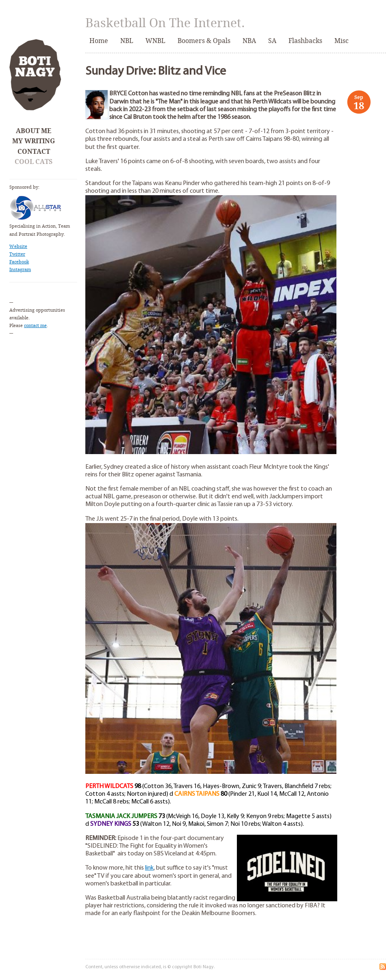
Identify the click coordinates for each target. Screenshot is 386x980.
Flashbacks (305, 41)
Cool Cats (34, 162)
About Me (34, 131)
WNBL (155, 41)
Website (18, 247)
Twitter (17, 254)
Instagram (20, 270)
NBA (249, 41)
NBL (127, 41)
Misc (342, 41)
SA (272, 41)
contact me (35, 326)
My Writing (34, 141)
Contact (34, 152)
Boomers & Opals (204, 41)
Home (99, 41)
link (149, 868)
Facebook (19, 262)
